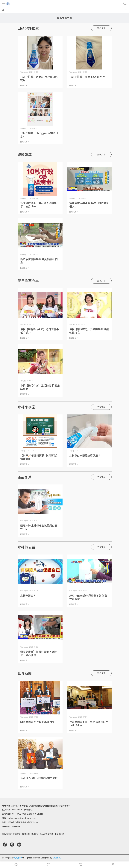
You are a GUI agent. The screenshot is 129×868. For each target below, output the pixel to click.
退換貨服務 (59, 834)
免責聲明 (17, 834)
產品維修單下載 (47, 834)
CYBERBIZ (57, 858)
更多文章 (101, 28)
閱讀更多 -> (25, 85)
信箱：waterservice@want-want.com (19, 818)
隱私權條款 (7, 834)
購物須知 (26, 834)
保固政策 (35, 834)
